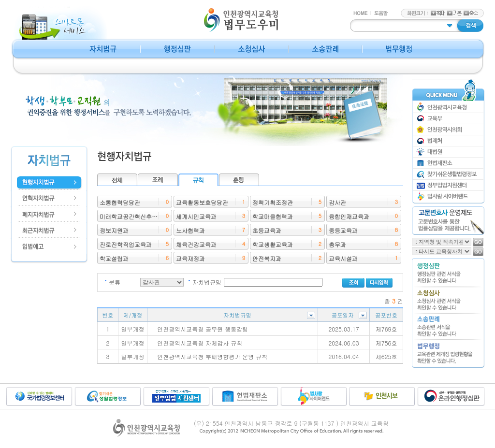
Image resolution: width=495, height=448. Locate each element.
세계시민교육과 (196, 216)
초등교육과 (267, 230)
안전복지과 (267, 258)
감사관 (337, 202)
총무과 (337, 244)
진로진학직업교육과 (126, 244)
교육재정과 (190, 258)
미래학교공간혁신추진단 (131, 216)
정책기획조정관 (273, 202)
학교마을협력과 (273, 216)
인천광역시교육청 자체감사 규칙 (200, 343)
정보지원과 (114, 230)
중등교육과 (343, 230)
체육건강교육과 (196, 244)
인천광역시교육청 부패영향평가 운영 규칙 (212, 356)
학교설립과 (114, 258)
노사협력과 (190, 230)
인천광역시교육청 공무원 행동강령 (203, 329)
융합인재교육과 (349, 216)
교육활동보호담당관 (202, 202)
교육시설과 (343, 258)
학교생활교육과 (273, 244)
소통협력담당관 (120, 202)
